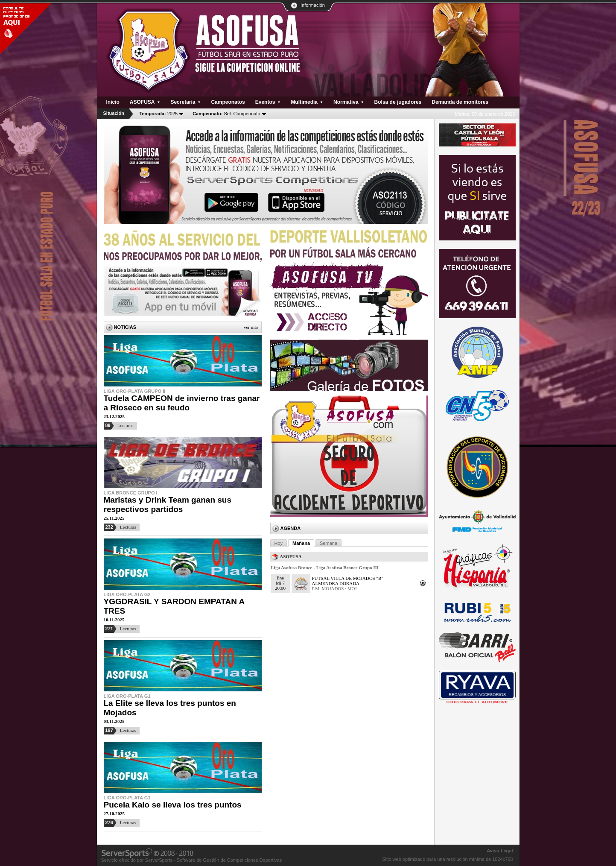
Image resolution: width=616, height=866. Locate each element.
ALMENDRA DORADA (336, 583)
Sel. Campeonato (226, 114)
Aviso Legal (500, 851)
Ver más (251, 327)
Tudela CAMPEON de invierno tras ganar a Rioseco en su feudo (182, 403)
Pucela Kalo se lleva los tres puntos (173, 805)
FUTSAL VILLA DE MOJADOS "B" (348, 578)
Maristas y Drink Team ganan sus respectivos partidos (168, 505)
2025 (159, 114)
